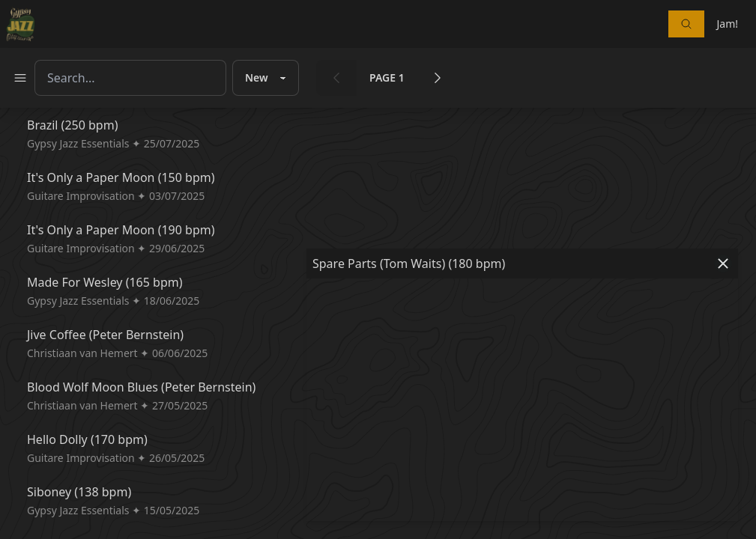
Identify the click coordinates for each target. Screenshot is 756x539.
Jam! (727, 24)
